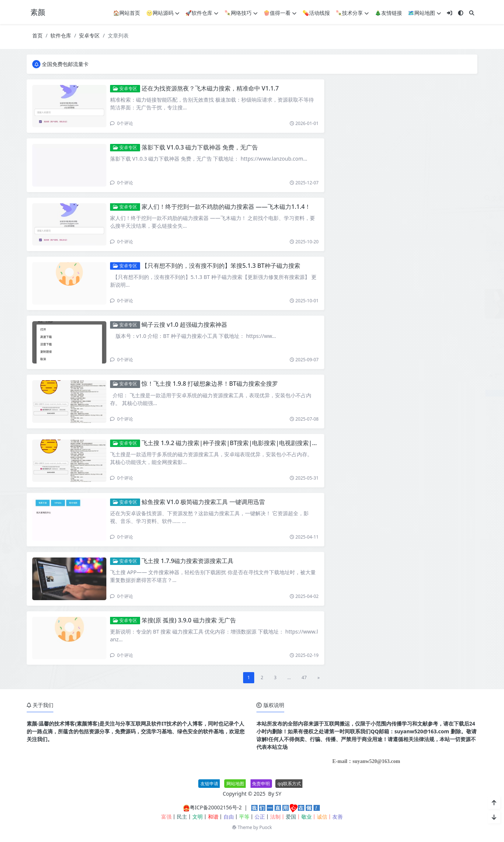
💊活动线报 (316, 13)
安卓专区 (89, 35)
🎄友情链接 (388, 13)
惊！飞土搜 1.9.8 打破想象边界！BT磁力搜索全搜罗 (210, 384)
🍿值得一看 (280, 13)
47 (304, 677)
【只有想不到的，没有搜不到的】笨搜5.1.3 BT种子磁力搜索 (221, 266)
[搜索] (472, 13)
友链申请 (209, 784)
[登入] (450, 13)
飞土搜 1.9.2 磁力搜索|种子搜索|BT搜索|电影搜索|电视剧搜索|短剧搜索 (239, 443)
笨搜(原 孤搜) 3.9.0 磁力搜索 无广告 (189, 620)
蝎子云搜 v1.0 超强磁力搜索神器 (184, 325)
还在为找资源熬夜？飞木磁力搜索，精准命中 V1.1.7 (210, 88)
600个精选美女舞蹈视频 (410, 292)
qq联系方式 (289, 784)
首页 (37, 35)
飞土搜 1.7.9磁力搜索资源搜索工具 (188, 561)
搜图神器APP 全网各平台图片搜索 (422, 326)
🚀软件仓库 (202, 13)
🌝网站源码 (163, 13)
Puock (266, 827)
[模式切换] (461, 13)
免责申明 (261, 784)
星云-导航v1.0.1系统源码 (411, 359)
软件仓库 (61, 35)
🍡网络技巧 (241, 13)
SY (279, 794)
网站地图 (235, 784)
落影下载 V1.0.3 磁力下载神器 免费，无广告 (200, 147)
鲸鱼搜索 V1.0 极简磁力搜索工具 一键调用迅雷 (203, 502)
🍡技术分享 (352, 13)
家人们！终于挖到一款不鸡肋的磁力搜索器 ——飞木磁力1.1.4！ (226, 207)
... (289, 677)
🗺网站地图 (425, 13)
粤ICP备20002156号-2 (216, 807)
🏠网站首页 (127, 13)
